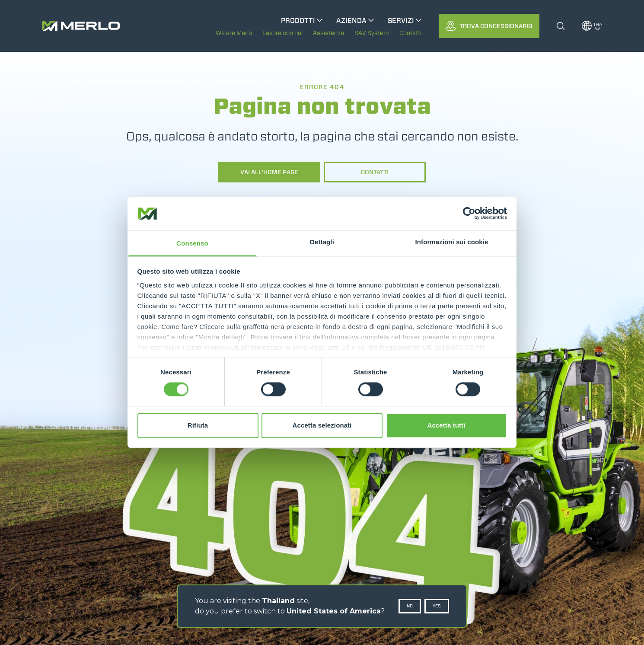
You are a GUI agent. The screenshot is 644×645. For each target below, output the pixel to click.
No (410, 606)
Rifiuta (198, 425)
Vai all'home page (269, 172)
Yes (437, 606)
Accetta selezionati (322, 425)
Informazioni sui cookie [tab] (452, 242)
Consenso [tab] (192, 243)
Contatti (375, 172)
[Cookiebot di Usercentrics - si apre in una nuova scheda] (469, 214)
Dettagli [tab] (322, 242)
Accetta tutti (446, 425)
